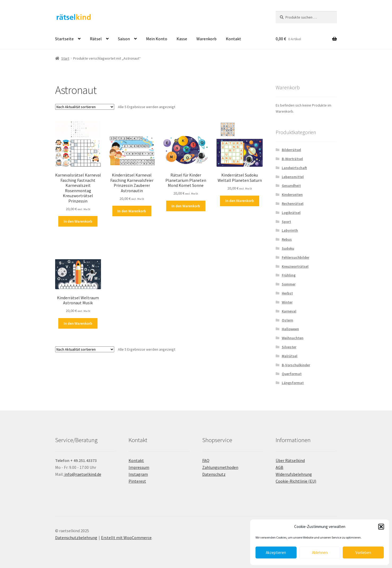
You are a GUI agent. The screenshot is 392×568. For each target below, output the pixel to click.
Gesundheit (291, 186)
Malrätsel (290, 356)
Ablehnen (320, 552)
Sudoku (288, 248)
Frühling (289, 275)
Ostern (287, 320)
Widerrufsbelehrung (294, 474)
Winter (287, 302)
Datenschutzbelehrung (76, 538)
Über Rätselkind (290, 460)
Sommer (289, 284)
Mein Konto (157, 39)
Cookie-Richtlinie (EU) (296, 481)
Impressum (139, 467)
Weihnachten (293, 338)
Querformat (292, 374)
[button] (381, 527)
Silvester (289, 347)
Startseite (64, 39)
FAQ (206, 460)
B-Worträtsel (292, 159)
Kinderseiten (292, 195)
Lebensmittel (293, 177)
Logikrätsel (291, 213)
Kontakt (234, 39)
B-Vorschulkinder (296, 365)
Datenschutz (214, 474)
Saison (124, 39)
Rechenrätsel (293, 204)
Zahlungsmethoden (220, 467)
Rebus (287, 239)
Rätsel (96, 39)
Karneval (289, 311)
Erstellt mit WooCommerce (126, 538)
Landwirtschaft (294, 168)
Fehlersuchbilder (296, 257)
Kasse (182, 39)
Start (65, 58)
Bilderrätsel (291, 150)
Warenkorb (206, 39)
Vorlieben (363, 552)
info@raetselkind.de (82, 474)
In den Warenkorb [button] (78, 221)
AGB (279, 467)
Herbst (287, 293)
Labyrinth (290, 230)
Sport (286, 222)
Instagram (138, 474)
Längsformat (293, 383)
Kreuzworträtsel (295, 266)
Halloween (290, 329)
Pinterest (137, 481)
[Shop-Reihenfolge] (85, 107)
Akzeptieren (276, 552)
